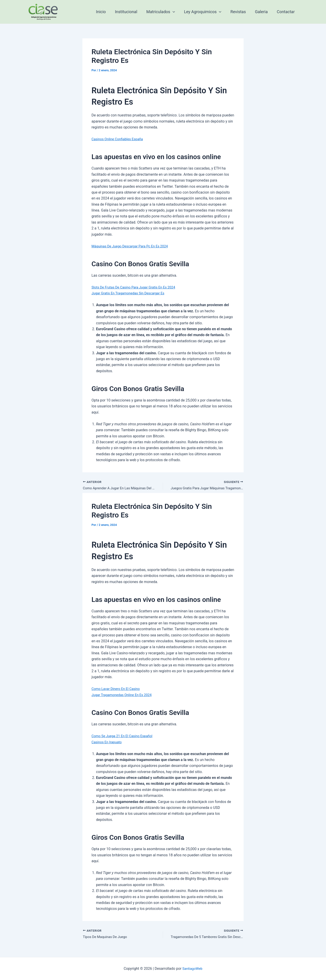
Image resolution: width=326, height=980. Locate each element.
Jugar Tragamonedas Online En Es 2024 (124, 695)
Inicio (107, 12)
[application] (177, 12)
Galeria (263, 12)
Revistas (240, 12)
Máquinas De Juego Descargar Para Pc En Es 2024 (132, 246)
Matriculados (165, 12)
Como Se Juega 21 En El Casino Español (124, 736)
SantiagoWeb (192, 969)
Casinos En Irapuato (108, 742)
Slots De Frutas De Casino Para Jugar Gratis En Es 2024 (136, 287)
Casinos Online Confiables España (119, 139)
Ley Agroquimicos (206, 12)
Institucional (131, 12)
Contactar (286, 12)
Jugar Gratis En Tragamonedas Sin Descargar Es (130, 293)
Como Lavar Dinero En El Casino (117, 689)
